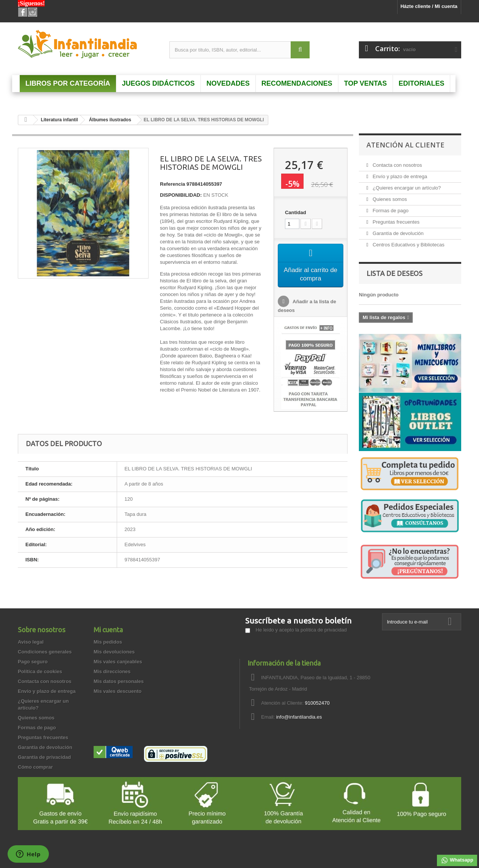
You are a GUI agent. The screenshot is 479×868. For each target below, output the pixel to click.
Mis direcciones (112, 671)
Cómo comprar (35, 767)
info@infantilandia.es (299, 717)
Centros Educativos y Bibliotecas (408, 245)
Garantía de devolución (398, 233)
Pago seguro (33, 662)
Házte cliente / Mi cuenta (429, 6)
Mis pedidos (108, 642)
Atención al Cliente (405, 145)
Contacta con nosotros (397, 165)
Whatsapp (457, 860)
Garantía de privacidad (44, 757)
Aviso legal (31, 642)
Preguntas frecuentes (395, 222)
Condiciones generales (45, 652)
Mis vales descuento (117, 691)
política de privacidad (324, 630)
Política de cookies (40, 671)
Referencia (172, 184)
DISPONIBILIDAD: (181, 195)
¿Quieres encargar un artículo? (406, 188)
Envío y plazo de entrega (399, 176)
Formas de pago (390, 211)
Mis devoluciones (114, 652)
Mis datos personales (119, 681)
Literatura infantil (59, 120)
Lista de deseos (394, 273)
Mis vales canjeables (118, 662)
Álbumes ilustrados (110, 120)
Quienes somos (389, 199)
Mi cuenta (108, 630)
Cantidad (296, 212)
